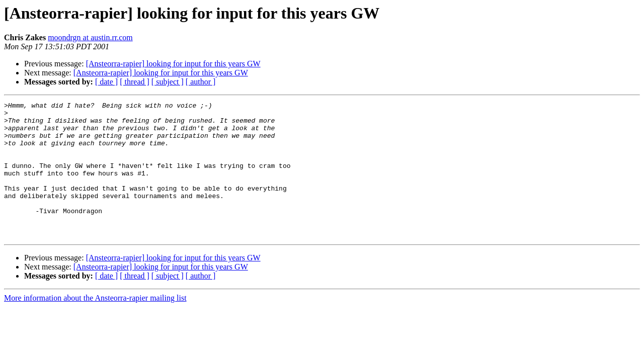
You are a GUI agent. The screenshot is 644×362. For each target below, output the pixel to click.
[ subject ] (168, 82)
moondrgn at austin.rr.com (90, 37)
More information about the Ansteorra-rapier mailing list (95, 325)
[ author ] (201, 82)
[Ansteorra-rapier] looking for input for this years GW (173, 64)
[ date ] (106, 82)
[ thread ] (135, 82)
